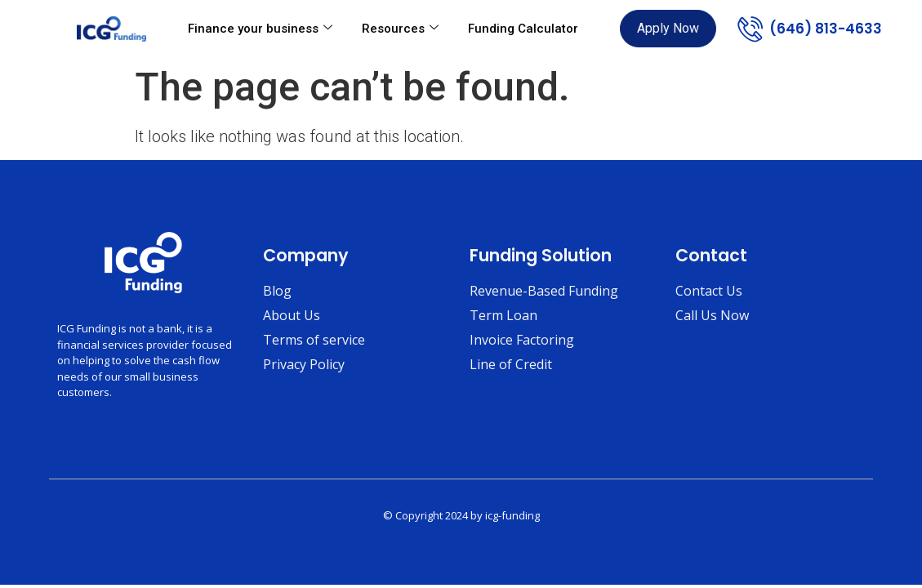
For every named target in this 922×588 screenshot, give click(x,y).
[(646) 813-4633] (750, 29)
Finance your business (260, 29)
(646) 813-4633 (826, 29)
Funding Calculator (523, 29)
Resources (400, 29)
